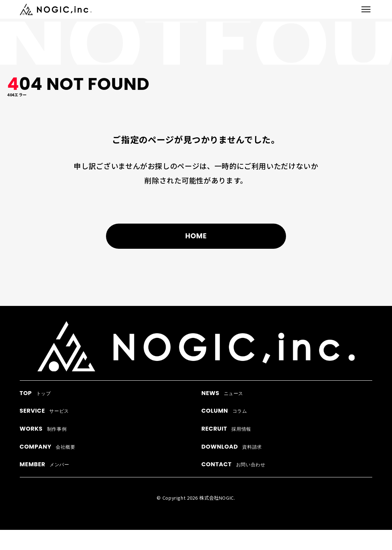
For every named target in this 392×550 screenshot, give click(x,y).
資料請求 (232, 447)
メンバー (45, 464)
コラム (224, 411)
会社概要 (48, 447)
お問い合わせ (233, 464)
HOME (196, 237)
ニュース (222, 393)
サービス (44, 411)
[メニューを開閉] (366, 9)
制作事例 (43, 429)
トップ (35, 393)
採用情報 (226, 429)
